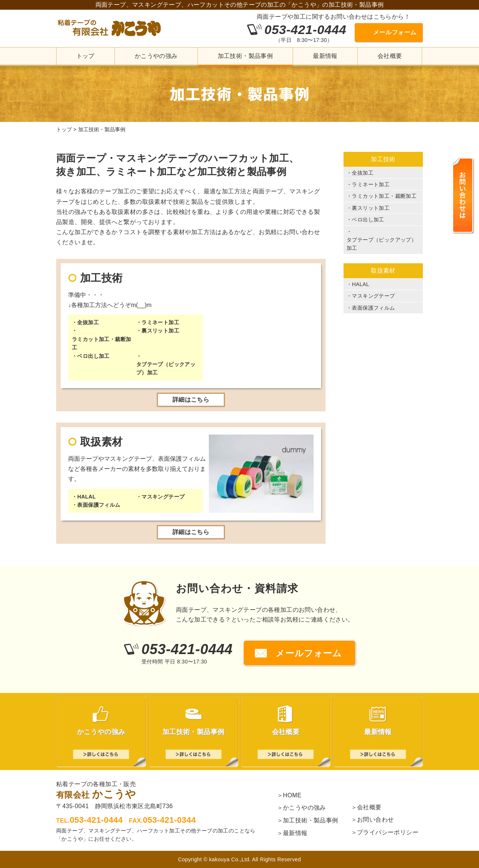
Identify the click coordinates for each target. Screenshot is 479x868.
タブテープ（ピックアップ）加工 (166, 368)
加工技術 (383, 159)
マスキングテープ (163, 497)
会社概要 (390, 56)
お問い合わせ (375, 820)
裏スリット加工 (160, 331)
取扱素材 (383, 271)
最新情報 (325, 56)
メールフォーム (395, 32)
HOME (292, 795)
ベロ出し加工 (93, 356)
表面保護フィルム (99, 505)
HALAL (86, 497)
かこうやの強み (156, 56)
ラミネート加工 (160, 322)
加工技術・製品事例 (245, 56)
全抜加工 (88, 322)
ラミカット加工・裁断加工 (101, 343)
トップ (86, 56)
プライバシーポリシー (388, 832)
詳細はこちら (191, 400)
